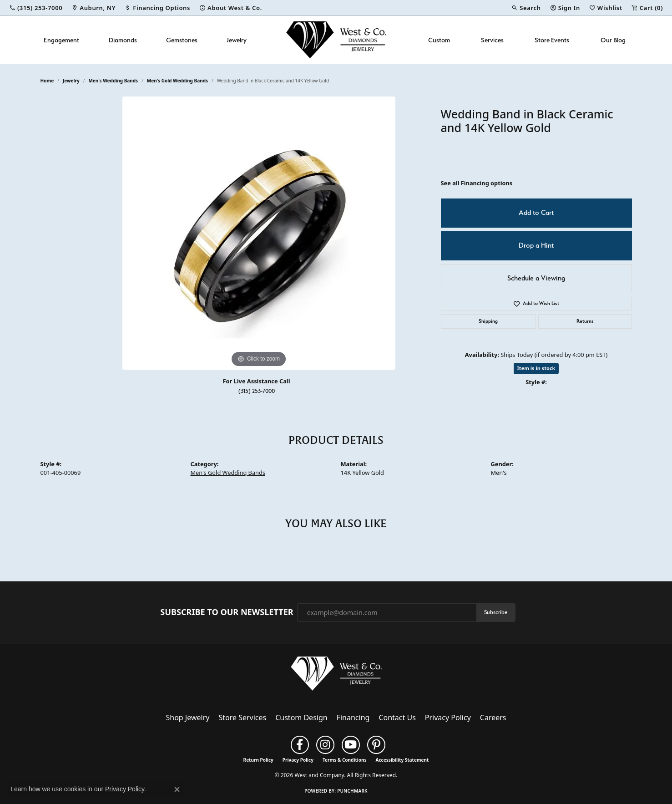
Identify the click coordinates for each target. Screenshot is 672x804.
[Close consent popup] (177, 789)
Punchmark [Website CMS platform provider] (352, 791)
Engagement (61, 40)
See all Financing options (477, 183)
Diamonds (123, 40)
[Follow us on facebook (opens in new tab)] (300, 745)
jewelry (71, 81)
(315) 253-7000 (257, 391)
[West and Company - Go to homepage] (336, 676)
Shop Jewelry (188, 717)
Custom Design (301, 717)
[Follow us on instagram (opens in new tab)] (325, 745)
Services (492, 40)
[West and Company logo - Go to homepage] (336, 40)
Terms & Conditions (345, 760)
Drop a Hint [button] (536, 245)
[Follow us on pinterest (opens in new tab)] (376, 745)
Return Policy (258, 760)
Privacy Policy (448, 717)
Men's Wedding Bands (113, 81)
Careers (493, 717)
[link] (36, 8)
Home (47, 81)
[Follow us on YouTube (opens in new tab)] (351, 745)
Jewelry (237, 40)
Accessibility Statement (402, 760)
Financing (353, 717)
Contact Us (397, 717)
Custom (439, 40)
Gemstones (182, 40)
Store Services (242, 717)
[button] (526, 8)
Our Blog (613, 40)
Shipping (488, 321)
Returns (585, 321)
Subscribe (496, 612)
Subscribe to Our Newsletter (227, 612)
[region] (259, 233)
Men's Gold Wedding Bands (177, 81)
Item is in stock (536, 368)
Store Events (552, 40)
